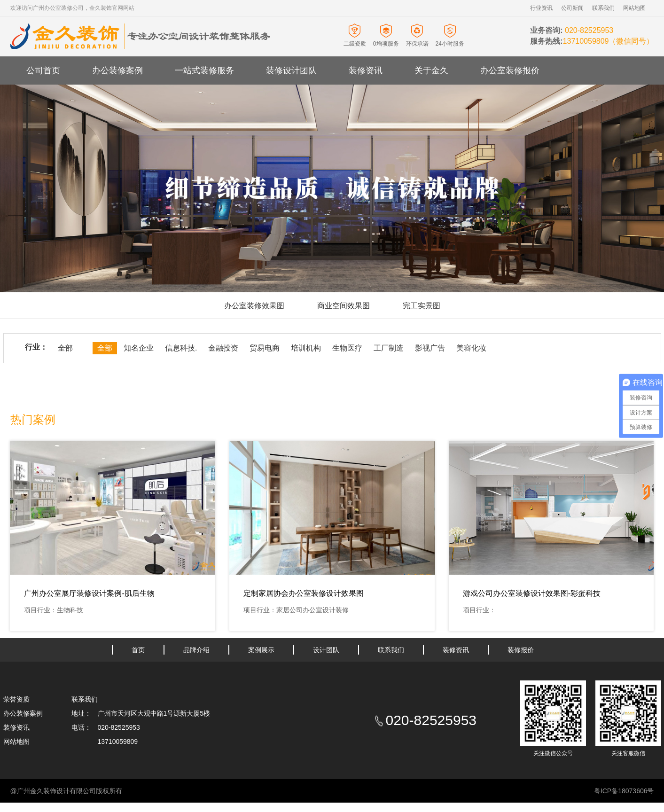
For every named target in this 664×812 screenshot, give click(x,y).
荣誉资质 (16, 699)
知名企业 (139, 348)
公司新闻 (572, 8)
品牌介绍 (196, 650)
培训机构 (306, 348)
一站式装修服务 (204, 70)
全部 (65, 348)
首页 (138, 650)
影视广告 (430, 348)
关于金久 (431, 70)
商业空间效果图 (344, 306)
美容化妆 (471, 348)
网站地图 (634, 8)
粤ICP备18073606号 (624, 791)
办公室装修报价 (510, 70)
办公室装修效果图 (254, 306)
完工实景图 (422, 306)
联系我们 (603, 8)
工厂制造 (389, 348)
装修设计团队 (291, 70)
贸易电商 (265, 348)
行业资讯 (541, 8)
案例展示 (261, 650)
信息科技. (181, 348)
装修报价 (521, 650)
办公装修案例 (117, 70)
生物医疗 (347, 348)
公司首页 (43, 70)
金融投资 (223, 348)
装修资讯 (366, 70)
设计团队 (326, 650)
